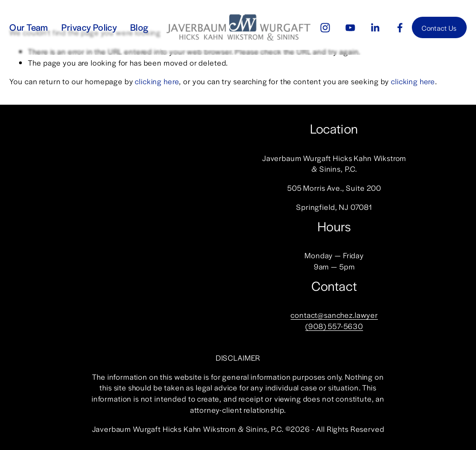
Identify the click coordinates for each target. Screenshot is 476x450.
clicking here (157, 81)
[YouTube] (350, 28)
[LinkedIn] (375, 28)
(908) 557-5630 (334, 326)
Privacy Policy (89, 27)
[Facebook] (400, 28)
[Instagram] (325, 28)
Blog (139, 27)
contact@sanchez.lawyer (334, 315)
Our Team (29, 27)
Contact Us (439, 28)
